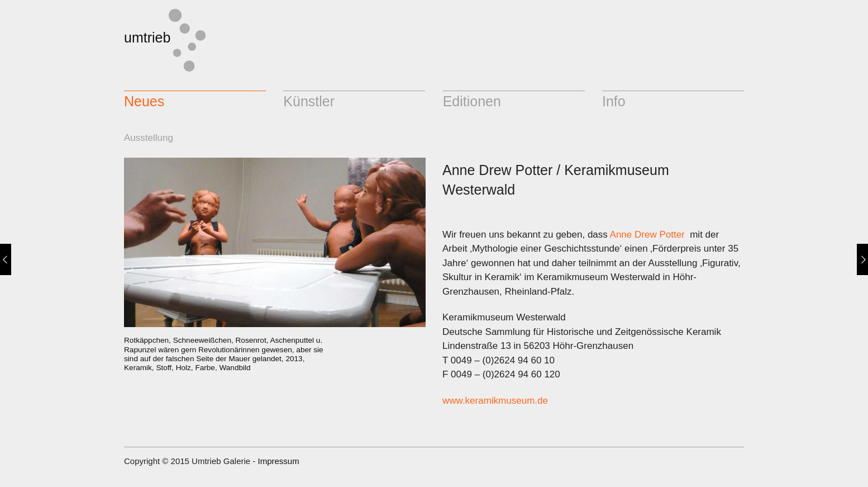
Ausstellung (149, 138)
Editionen (472, 101)
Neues (144, 101)
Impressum (278, 461)
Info (614, 101)
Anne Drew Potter (647, 235)
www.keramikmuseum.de (495, 401)
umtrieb (147, 37)
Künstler (309, 101)
